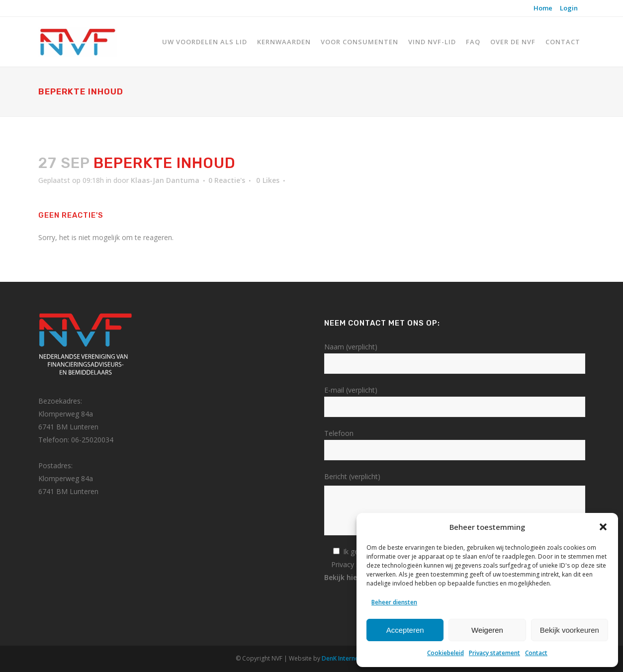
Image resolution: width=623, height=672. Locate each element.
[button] (603, 527)
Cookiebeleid (445, 653)
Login (569, 8)
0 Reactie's (227, 180)
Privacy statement (494, 653)
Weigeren (487, 630)
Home (543, 8)
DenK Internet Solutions (356, 658)
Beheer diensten (394, 602)
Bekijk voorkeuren (570, 630)
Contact (536, 653)
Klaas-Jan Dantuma (165, 180)
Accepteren (405, 630)
